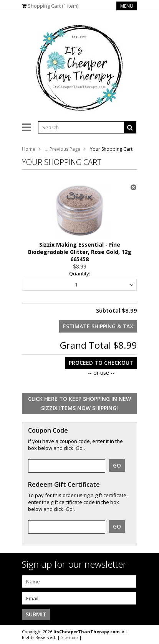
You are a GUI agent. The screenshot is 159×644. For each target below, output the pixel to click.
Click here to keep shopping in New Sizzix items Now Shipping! (79, 403)
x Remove (133, 187)
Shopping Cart (53, 6)
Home (29, 149)
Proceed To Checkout (101, 363)
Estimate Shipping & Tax (98, 326)
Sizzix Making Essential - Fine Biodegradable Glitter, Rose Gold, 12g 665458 (80, 252)
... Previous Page (63, 149)
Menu (127, 6)
